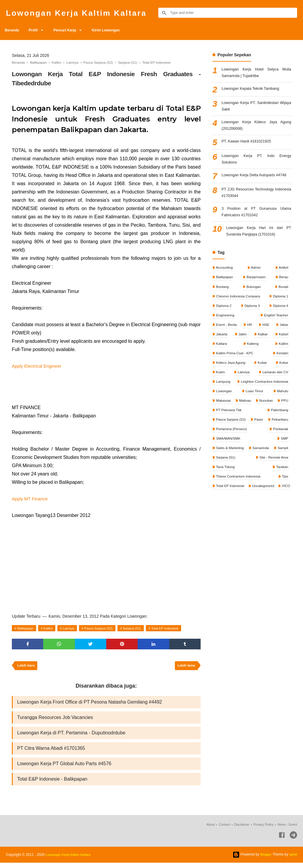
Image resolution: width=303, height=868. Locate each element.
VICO (251, 523)
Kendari (282, 374)
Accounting (224, 284)
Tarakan (222, 503)
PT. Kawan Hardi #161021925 (249, 146)
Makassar (223, 423)
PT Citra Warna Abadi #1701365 (51, 752)
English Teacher (275, 334)
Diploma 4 (280, 324)
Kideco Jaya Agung (231, 384)
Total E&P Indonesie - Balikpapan (52, 784)
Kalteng (252, 364)
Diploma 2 (224, 324)
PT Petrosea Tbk (246, 433)
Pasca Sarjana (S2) (105, 628)
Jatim (242, 354)
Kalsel (283, 354)
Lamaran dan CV (274, 393)
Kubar (262, 384)
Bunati (283, 304)
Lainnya (73, 628)
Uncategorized (227, 523)
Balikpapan (26, 628)
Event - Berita (226, 344)
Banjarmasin (256, 294)
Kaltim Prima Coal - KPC (235, 374)
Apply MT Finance (31, 499)
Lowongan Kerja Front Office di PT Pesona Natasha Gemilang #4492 (90, 704)
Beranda (13, 30)
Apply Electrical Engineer (38, 366)
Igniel (293, 860)
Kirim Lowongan (114, 30)
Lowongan (224, 413)
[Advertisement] (106, 564)
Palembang (279, 433)
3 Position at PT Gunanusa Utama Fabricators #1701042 (256, 226)
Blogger (265, 860)
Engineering (225, 334)
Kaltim (51, 628)
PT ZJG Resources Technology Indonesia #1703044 (256, 206)
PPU (219, 433)
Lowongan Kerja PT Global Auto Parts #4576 (64, 768)
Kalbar (262, 354)
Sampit (221, 483)
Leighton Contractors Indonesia (263, 403)
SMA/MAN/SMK (256, 463)
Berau (283, 294)
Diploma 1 (280, 314)
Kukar (283, 384)
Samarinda (279, 473)
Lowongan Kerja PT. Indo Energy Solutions (256, 164)
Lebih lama (185, 667)
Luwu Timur (254, 413)
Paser (283, 443)
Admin (256, 284)
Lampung (223, 403)
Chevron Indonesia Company (239, 314)
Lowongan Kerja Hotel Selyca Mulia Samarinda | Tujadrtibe (256, 73)
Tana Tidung (278, 493)
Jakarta (221, 354)
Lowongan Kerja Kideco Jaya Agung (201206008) (256, 129)
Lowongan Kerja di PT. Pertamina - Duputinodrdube (71, 736)
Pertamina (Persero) (272, 453)
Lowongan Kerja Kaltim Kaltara (84, 13)
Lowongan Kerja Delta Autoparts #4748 (256, 185)
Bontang (222, 304)
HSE (265, 344)
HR (250, 344)
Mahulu (282, 413)
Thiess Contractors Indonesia (265, 503)
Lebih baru (27, 667)
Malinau (252, 423)
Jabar (283, 344)
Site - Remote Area (231, 493)
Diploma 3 (252, 324)
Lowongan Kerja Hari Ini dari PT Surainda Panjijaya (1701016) (259, 247)
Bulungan (253, 304)
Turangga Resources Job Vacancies (55, 720)
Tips (219, 513)
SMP (284, 463)
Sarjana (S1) (142, 628)
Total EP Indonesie (177, 628)
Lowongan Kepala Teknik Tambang (254, 90)
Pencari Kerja (71, 30)
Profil (37, 30)
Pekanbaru (224, 453)
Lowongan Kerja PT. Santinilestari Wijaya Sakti (256, 108)
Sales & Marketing (230, 473)
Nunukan (281, 423)
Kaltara (221, 364)
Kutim (220, 393)
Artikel (283, 284)
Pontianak (224, 463)
